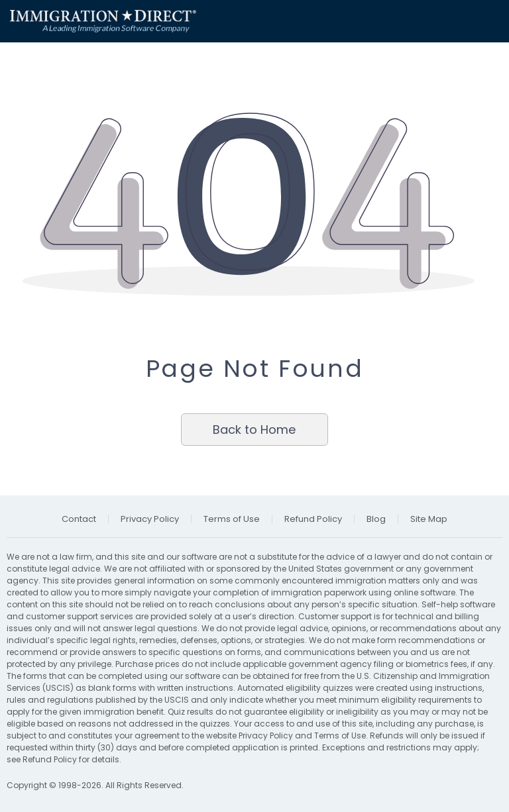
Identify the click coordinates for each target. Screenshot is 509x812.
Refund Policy (50, 759)
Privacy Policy (266, 736)
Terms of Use (340, 736)
